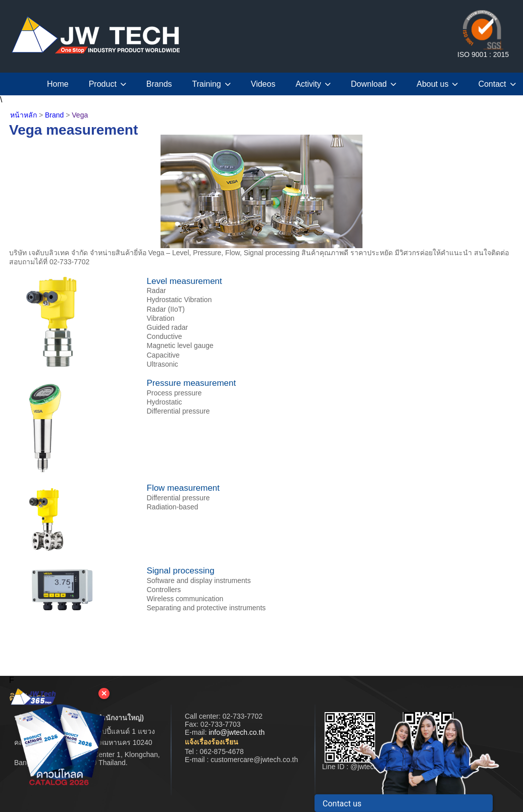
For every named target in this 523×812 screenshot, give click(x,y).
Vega (80, 115)
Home (58, 84)
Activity (313, 84)
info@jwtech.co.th (237, 732)
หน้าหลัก (23, 115)
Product (108, 84)
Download (374, 84)
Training (212, 84)
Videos (263, 84)
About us (437, 84)
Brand (54, 115)
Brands (159, 84)
